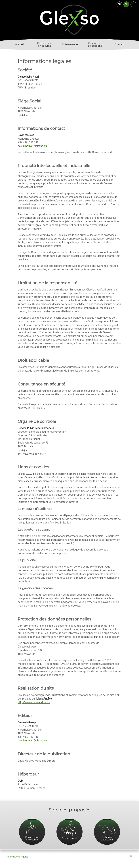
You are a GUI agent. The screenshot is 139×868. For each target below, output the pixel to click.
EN (119, 4)
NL (133, 4)
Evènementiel (70, 44)
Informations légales (18, 857)
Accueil (20, 44)
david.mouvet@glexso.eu (32, 146)
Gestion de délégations (95, 44)
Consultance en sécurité (45, 44)
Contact (120, 44)
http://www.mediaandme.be (34, 702)
